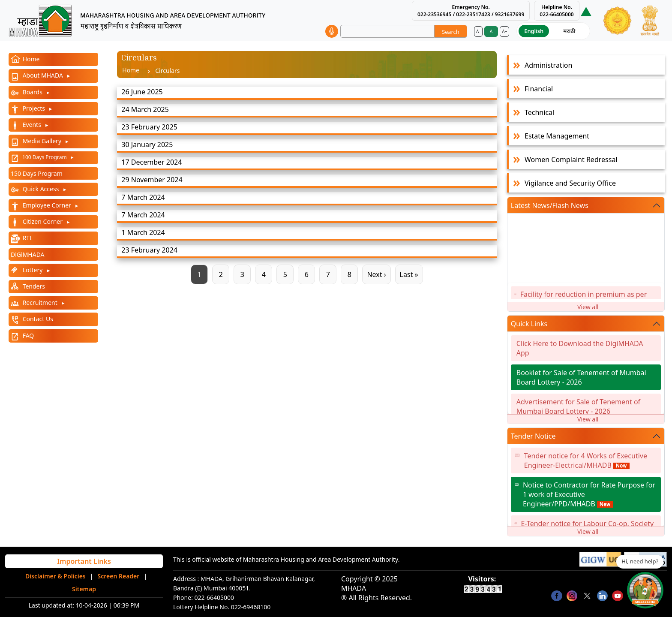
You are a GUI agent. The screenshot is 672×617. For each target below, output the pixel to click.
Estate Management (557, 136)
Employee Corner (47, 205)
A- (478, 31)
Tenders (33, 286)
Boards (33, 92)
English (534, 31)
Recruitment (40, 302)
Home (30, 59)
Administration (548, 65)
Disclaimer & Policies (55, 576)
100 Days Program (45, 157)
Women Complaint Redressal (571, 160)
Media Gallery (42, 141)
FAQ (27, 336)
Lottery (33, 270)
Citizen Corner (43, 221)
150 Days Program (37, 173)
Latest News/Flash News (550, 205)
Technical (539, 112)
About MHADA (43, 75)
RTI (26, 238)
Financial (539, 89)
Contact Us (37, 319)
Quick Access (41, 189)
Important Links (84, 561)
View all (588, 307)
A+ (504, 31)
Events (32, 125)
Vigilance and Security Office (570, 183)
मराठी (569, 31)
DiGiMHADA (28, 254)
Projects (34, 108)
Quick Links (529, 324)
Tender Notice (533, 436)
